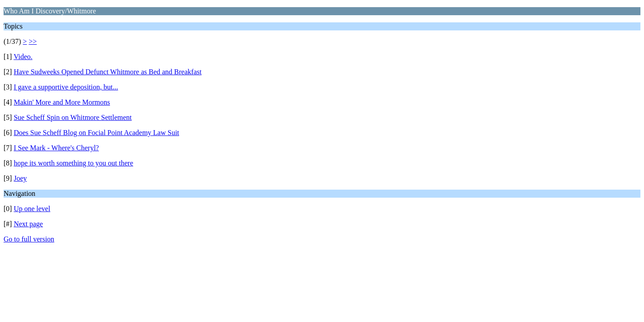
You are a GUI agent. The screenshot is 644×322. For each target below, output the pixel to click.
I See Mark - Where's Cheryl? (57, 148)
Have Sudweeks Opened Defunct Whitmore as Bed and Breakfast (108, 72)
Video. (23, 57)
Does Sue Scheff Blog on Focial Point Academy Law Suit (97, 133)
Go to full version (29, 239)
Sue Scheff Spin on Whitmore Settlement (73, 117)
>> (33, 41)
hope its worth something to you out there (74, 163)
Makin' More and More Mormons (62, 102)
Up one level (32, 209)
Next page (28, 224)
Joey (20, 178)
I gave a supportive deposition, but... (66, 87)
